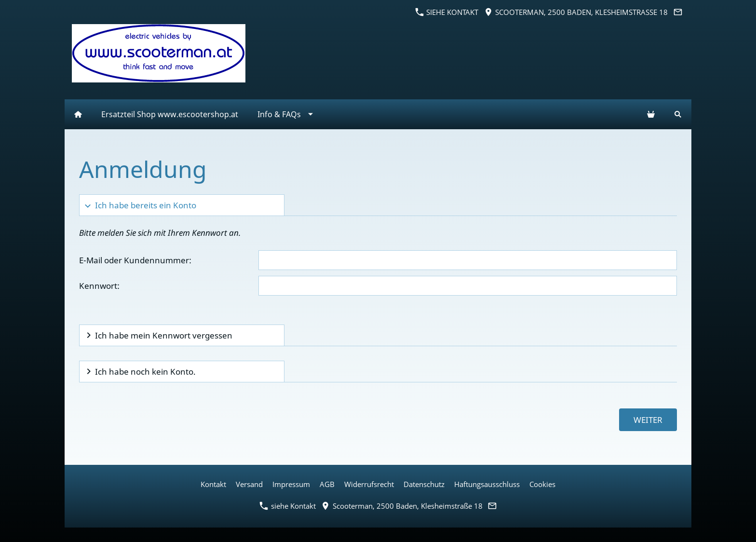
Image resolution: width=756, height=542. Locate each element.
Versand (249, 484)
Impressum (291, 484)
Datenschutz (424, 484)
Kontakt (213, 484)
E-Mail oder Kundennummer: (135, 260)
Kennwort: (99, 286)
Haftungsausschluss (487, 484)
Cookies (542, 484)
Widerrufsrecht (369, 484)
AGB (327, 484)
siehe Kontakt (447, 12)
